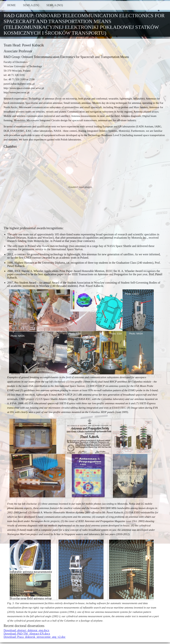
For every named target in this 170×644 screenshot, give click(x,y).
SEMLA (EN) (31, 5)
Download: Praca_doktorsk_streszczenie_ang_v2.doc (35, 637)
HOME (11, 5)
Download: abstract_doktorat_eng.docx (26, 630)
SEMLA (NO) (55, 5)
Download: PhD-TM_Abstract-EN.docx (27, 634)
